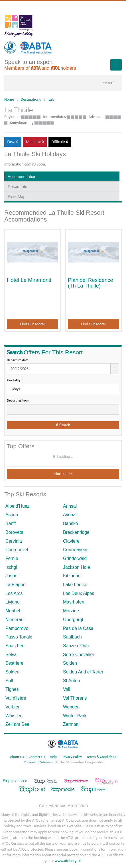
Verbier (13, 707)
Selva (11, 655)
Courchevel (17, 550)
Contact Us (37, 757)
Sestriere (14, 663)
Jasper (12, 576)
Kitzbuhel (72, 576)
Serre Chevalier (79, 655)
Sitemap (46, 762)
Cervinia (14, 541)
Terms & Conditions (101, 757)
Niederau (15, 620)
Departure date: (18, 360)
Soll (9, 681)
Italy (51, 99)
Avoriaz (70, 515)
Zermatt (71, 724)
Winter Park (75, 716)
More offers (63, 474)
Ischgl (11, 567)
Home (9, 99)
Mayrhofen (74, 602)
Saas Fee (15, 646)
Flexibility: (14, 380)
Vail (67, 689)
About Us (17, 757)
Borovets (14, 532)
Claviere (71, 541)
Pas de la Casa (78, 628)
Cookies (30, 762)
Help (53, 757)
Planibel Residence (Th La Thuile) (91, 283)
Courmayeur (75, 550)
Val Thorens (75, 698)
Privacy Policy (72, 757)
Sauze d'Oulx (76, 646)
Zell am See (17, 724)
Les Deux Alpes (79, 593)
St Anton (72, 681)
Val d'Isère (16, 698)
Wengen (71, 707)
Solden (70, 663)
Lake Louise (75, 585)
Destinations (31, 99)
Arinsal (70, 506)
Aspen (12, 515)
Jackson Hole (77, 567)
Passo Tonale (19, 637)
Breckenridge (76, 532)
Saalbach (72, 637)
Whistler (14, 716)
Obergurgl (73, 620)
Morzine (71, 611)
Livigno (13, 602)
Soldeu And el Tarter (83, 672)
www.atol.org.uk (68, 861)
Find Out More (32, 324)
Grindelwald (75, 558)
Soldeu (12, 672)
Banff (11, 523)
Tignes (12, 689)
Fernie (12, 558)
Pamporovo (17, 628)
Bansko (71, 523)
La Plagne (16, 585)
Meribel (13, 611)
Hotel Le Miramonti (29, 280)
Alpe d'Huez (17, 506)
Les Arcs (14, 593)
